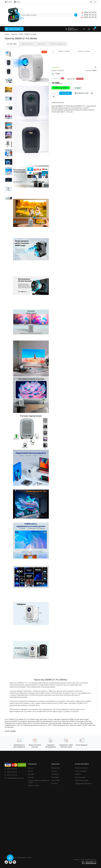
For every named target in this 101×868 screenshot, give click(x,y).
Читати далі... (70, 112)
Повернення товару (82, 780)
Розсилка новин (80, 777)
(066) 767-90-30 (89, 12)
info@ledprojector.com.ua (14, 778)
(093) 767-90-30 (89, 17)
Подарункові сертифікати (83, 783)
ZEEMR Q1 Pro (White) (16, 719)
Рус (95, 2)
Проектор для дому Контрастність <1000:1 (38, 725)
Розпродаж (55, 777)
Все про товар (12, 44)
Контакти (55, 783)
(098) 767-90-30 (89, 15)
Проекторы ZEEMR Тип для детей (16, 721)
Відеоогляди (56, 768)
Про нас (31, 768)
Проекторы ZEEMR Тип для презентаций (75, 719)
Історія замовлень (81, 771)
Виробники (55, 774)
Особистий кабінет (81, 768)
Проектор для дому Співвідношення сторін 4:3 (64, 723)
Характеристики (27, 44)
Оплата (17, 2)
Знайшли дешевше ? (61, 88)
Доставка (8, 2)
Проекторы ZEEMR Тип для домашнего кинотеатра (44, 721)
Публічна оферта (34, 785)
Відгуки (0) (41, 44)
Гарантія (31, 777)
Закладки (78, 774)
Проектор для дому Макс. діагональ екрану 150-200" (70, 725)
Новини (54, 771)
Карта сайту (56, 780)
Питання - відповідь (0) (57, 44)
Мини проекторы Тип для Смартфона (48, 719)
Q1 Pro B (27, 719)
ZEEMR (33, 719)
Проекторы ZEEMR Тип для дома (73, 721)
